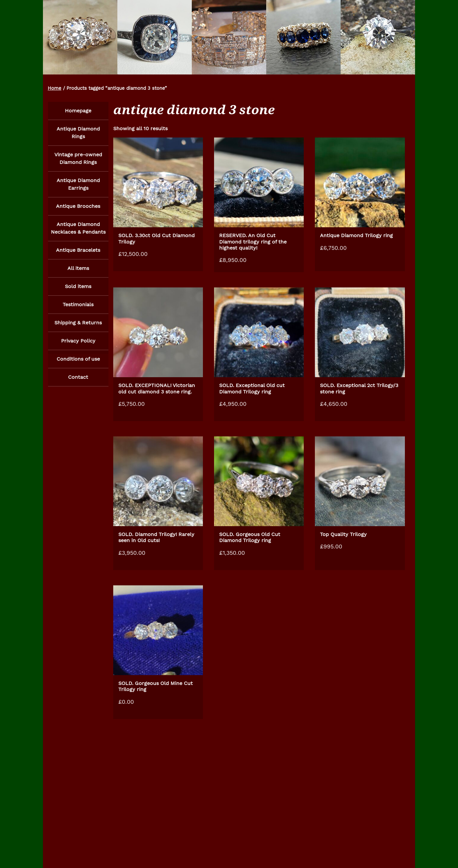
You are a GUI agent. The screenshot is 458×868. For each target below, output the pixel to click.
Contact (78, 381)
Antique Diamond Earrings (78, 185)
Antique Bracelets (78, 252)
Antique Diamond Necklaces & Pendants (78, 230)
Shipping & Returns (78, 326)
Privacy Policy (78, 344)
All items (78, 270)
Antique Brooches (78, 207)
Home (55, 88)
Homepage (78, 111)
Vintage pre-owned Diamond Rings (78, 159)
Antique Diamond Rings (78, 133)
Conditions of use (78, 363)
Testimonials (78, 307)
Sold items (78, 289)
